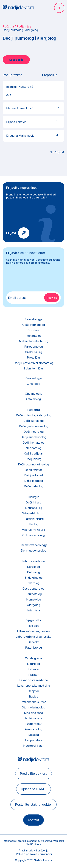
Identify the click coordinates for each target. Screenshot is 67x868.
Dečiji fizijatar (33, 470)
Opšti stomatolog (34, 325)
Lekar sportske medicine (34, 686)
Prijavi (11, 233)
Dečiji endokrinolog (33, 437)
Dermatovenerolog (34, 550)
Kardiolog (33, 567)
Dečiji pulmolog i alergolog (34, 415)
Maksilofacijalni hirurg (34, 341)
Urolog (34, 524)
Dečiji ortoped (33, 475)
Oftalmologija (34, 394)
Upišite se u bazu (33, 789)
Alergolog (33, 605)
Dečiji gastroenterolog (34, 426)
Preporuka (50, 75)
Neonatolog (34, 448)
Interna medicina (33, 561)
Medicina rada (33, 713)
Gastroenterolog (33, 589)
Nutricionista (34, 718)
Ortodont (33, 330)
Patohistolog (33, 648)
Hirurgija (33, 497)
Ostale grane (33, 658)
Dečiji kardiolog (33, 421)
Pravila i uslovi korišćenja (34, 850)
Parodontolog (33, 347)
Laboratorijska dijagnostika (33, 637)
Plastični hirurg (34, 519)
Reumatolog (34, 594)
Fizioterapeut (34, 724)
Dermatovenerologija (33, 545)
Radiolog (34, 626)
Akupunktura (34, 740)
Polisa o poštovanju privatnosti (34, 854)
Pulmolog (33, 572)
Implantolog (33, 336)
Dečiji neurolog (34, 432)
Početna (8, 26)
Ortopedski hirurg (34, 513)
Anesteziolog (33, 729)
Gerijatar (33, 691)
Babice (34, 696)
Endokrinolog (34, 578)
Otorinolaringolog (33, 707)
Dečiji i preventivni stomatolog (34, 363)
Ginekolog (33, 384)
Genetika (33, 642)
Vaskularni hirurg (33, 530)
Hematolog (34, 599)
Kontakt (33, 820)
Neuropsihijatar (33, 746)
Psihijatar (33, 669)
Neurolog (33, 664)
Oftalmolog (33, 399)
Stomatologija (33, 319)
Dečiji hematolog (33, 443)
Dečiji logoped (34, 481)
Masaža (34, 735)
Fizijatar (33, 675)
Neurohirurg (34, 508)
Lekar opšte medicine (34, 680)
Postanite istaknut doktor (33, 805)
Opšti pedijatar (34, 453)
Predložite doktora (33, 774)
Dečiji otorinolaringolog (33, 464)
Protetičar (34, 357)
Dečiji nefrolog (34, 486)
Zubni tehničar (33, 368)
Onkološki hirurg (33, 535)
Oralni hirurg (33, 352)
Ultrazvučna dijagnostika (33, 631)
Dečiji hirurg (33, 459)
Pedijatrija (23, 26)
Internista (34, 610)
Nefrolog (33, 583)
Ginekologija (34, 378)
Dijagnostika (33, 620)
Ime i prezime (12, 75)
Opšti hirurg (34, 502)
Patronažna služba (33, 702)
